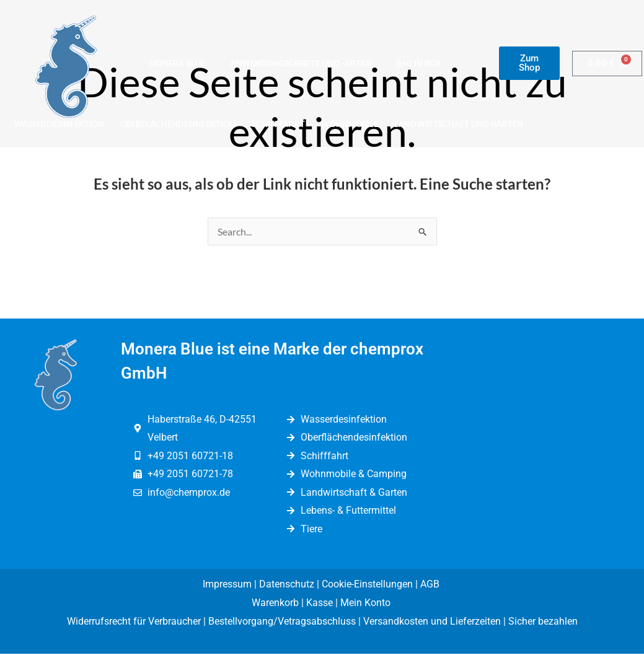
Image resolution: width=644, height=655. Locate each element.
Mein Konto (367, 603)
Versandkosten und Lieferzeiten (432, 622)
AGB (431, 585)
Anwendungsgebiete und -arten (301, 63)
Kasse (320, 603)
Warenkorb (275, 603)
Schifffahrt (278, 124)
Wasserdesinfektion (59, 124)
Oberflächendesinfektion (178, 124)
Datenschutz (287, 585)
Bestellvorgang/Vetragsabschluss (282, 622)
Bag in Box (419, 63)
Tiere (134, 152)
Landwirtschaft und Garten (459, 124)
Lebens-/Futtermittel (61, 152)
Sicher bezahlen (543, 622)
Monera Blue (177, 63)
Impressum (227, 585)
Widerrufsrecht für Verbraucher (134, 622)
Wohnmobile (350, 124)
